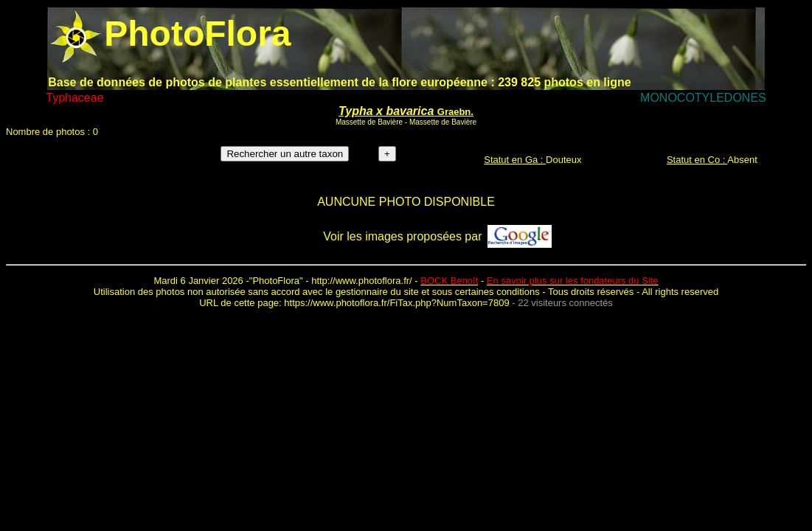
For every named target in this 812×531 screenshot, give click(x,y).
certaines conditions (497, 292)
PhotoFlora (276, 281)
